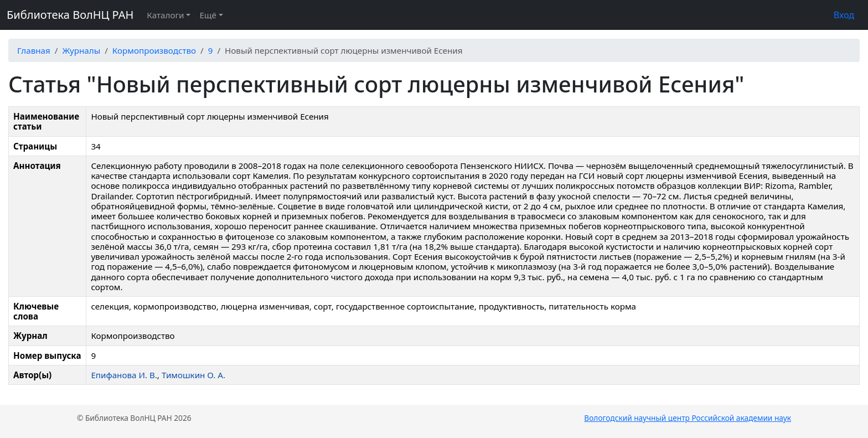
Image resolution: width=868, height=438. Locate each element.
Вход (844, 15)
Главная (34, 50)
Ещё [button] (208, 15)
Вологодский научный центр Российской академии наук (688, 418)
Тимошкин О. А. (193, 375)
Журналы (81, 50)
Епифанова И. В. (124, 375)
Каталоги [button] (165, 15)
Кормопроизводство (154, 50)
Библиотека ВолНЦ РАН (70, 15)
